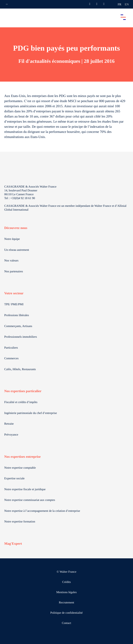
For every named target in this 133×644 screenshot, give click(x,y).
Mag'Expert (13, 544)
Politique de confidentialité (67, 613)
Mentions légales (66, 592)
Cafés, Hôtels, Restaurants (20, 369)
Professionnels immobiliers (21, 337)
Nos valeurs (11, 261)
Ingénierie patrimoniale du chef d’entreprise (31, 413)
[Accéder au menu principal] (123, 17)
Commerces (11, 359)
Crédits (66, 582)
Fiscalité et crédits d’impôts (21, 402)
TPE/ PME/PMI (14, 304)
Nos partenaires (14, 272)
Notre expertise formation (20, 522)
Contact (67, 623)
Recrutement (67, 603)
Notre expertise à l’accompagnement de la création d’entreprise (42, 511)
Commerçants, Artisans (18, 326)
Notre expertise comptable (20, 468)
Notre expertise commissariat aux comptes (30, 500)
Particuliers (11, 348)
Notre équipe (12, 239)
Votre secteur (14, 293)
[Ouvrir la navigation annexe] (7, 4)
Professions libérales (17, 315)
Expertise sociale (14, 479)
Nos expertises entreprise (22, 457)
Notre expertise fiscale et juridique (25, 489)
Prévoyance (11, 435)
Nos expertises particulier (23, 391)
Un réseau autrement (17, 250)
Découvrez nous (16, 228)
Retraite (9, 424)
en (127, 5)
